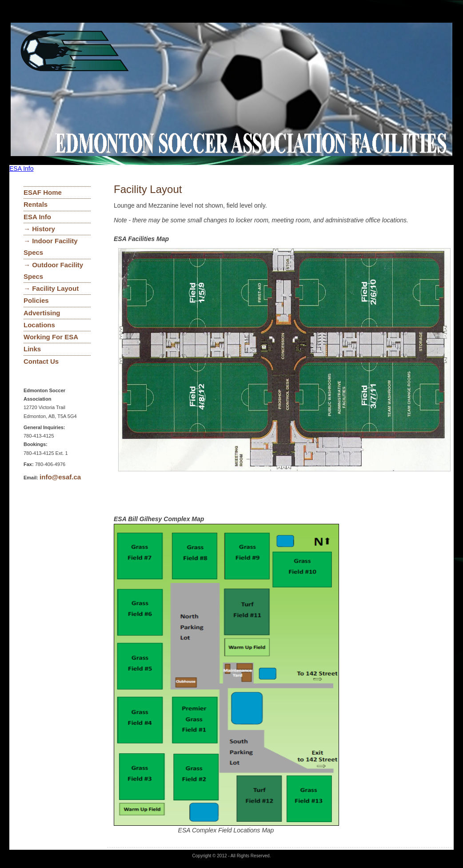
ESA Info (21, 169)
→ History (39, 229)
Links (32, 349)
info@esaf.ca (60, 477)
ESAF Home (43, 192)
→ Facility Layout (51, 288)
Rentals (36, 204)
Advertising (42, 313)
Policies (36, 300)
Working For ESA (51, 337)
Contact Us (41, 361)
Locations (39, 325)
